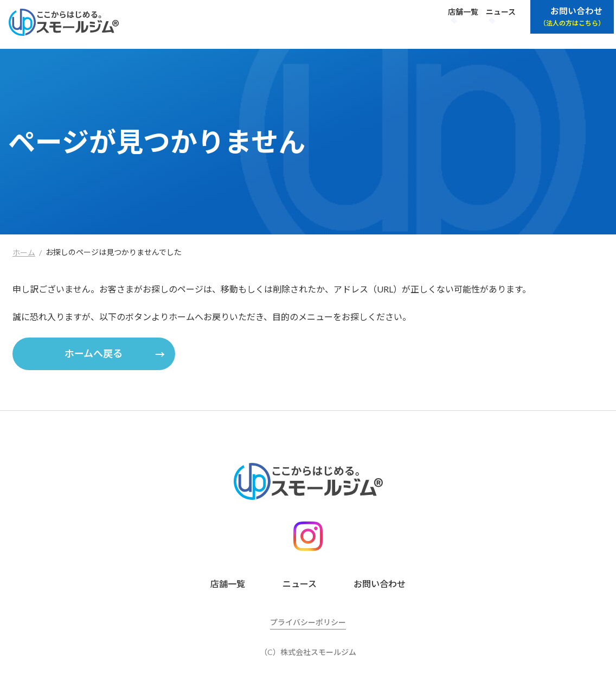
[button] (94, 354)
